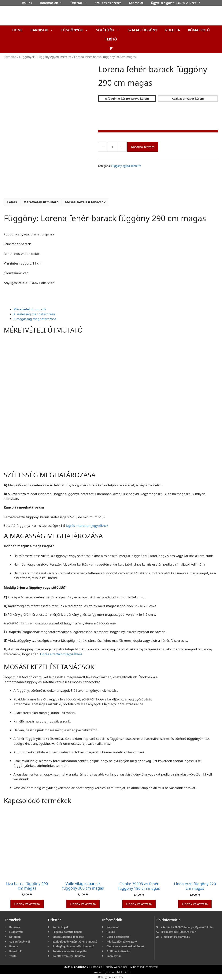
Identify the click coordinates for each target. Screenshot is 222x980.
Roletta (173, 30)
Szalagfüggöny (142, 30)
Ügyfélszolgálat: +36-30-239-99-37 (176, 3)
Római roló (199, 30)
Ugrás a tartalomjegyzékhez (87, 526)
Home (17, 30)
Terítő (111, 39)
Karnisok (44, 30)
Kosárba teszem (143, 147)
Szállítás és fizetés (108, 3)
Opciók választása (27, 904)
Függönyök (77, 30)
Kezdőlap (10, 57)
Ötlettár (81, 3)
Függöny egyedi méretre (54, 57)
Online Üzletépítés (118, 972)
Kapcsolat (136, 3)
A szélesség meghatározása (34, 314)
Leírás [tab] (12, 202)
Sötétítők (110, 30)
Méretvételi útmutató (30, 309)
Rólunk (27, 3)
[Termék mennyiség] (112, 147)
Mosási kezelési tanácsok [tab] (85, 202)
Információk (53, 3)
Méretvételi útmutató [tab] (41, 202)
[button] (62, 3)
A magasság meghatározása (35, 319)
